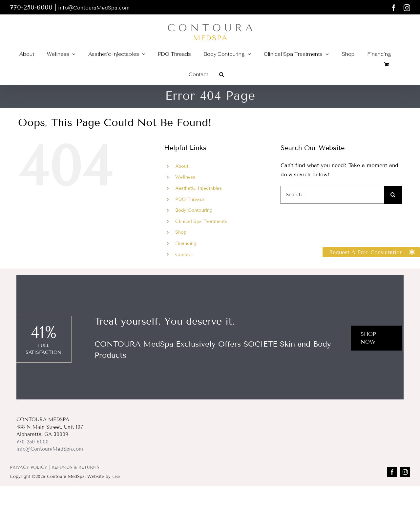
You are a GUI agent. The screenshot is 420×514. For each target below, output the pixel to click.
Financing (186, 243)
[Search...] (332, 195)
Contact (184, 255)
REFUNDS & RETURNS (75, 467)
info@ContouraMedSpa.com (94, 8)
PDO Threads (190, 199)
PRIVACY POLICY (28, 467)
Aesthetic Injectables (199, 188)
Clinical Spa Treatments (201, 221)
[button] (221, 74)
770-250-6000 (32, 442)
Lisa (116, 477)
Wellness (185, 177)
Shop (181, 232)
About (182, 166)
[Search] (393, 195)
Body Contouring (194, 210)
